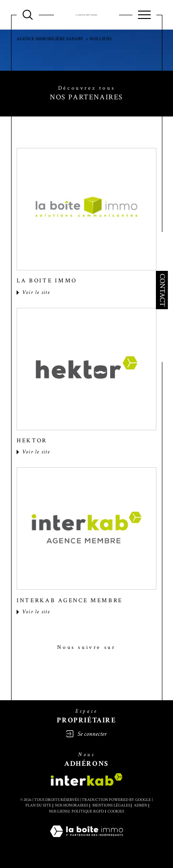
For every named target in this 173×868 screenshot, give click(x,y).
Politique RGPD (88, 811)
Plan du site (38, 805)
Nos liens (58, 811)
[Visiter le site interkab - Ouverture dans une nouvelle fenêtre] (87, 779)
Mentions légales (111, 805)
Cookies (116, 811)
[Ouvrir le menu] (144, 15)
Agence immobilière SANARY (50, 39)
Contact (162, 290)
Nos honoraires (72, 805)
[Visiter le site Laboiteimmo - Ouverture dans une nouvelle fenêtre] (86, 841)
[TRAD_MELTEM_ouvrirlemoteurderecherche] (28, 15)
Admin (140, 805)
